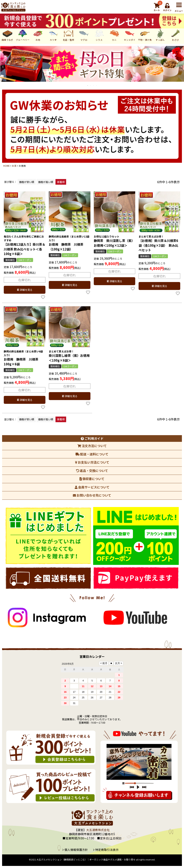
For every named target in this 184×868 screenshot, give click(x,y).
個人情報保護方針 (76, 850)
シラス (99, 35)
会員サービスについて (92, 487)
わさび (176, 35)
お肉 (38, 35)
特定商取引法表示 (107, 850)
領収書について (92, 479)
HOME (6, 166)
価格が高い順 (46, 182)
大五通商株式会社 (98, 830)
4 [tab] (97, 85)
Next (181, 67)
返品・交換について (92, 471)
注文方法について (92, 446)
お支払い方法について (92, 462)
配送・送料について (92, 454)
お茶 (14, 166)
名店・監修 (69, 35)
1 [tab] (88, 85)
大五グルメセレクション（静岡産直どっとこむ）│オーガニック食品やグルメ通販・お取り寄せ (86, 859)
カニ (114, 35)
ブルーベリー (23, 35)
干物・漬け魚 (145, 35)
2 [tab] (91, 85)
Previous (3, 67)
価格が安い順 (27, 182)
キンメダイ (130, 35)
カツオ (53, 35)
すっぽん (160, 35)
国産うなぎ (7, 35)
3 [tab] (94, 85)
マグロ (84, 35)
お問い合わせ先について (92, 495)
